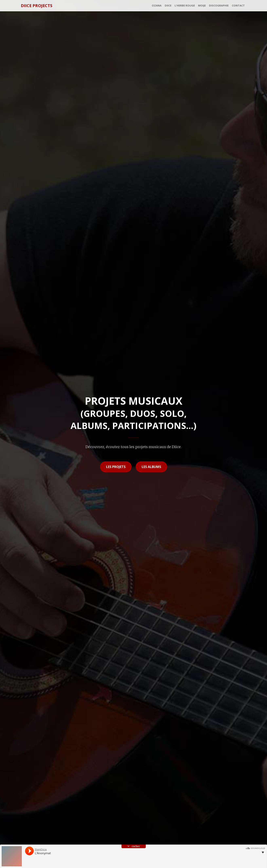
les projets (116, 467)
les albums (151, 467)
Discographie (219, 5)
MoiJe (202, 5)
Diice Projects (37, 6)
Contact (238, 5)
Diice (168, 5)
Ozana (157, 5)
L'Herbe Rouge (185, 5)
